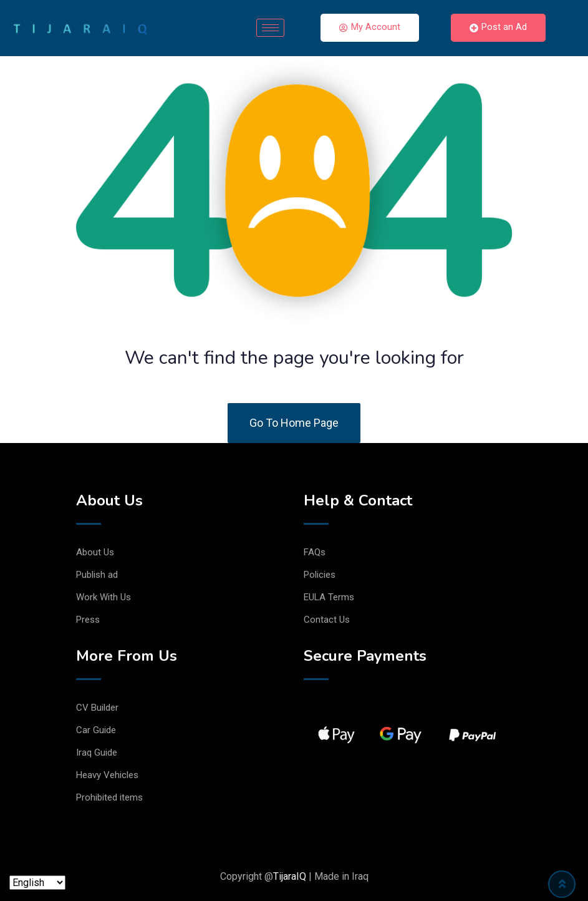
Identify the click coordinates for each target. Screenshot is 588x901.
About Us (95, 552)
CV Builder (97, 708)
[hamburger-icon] (270, 28)
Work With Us (104, 597)
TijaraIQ (290, 876)
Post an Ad (498, 27)
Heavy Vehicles (107, 775)
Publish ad (97, 575)
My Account (370, 27)
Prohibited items (109, 797)
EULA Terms (329, 597)
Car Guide (96, 730)
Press (88, 620)
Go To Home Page (294, 423)
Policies (320, 575)
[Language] (37, 883)
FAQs (315, 552)
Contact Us (327, 620)
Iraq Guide (97, 752)
